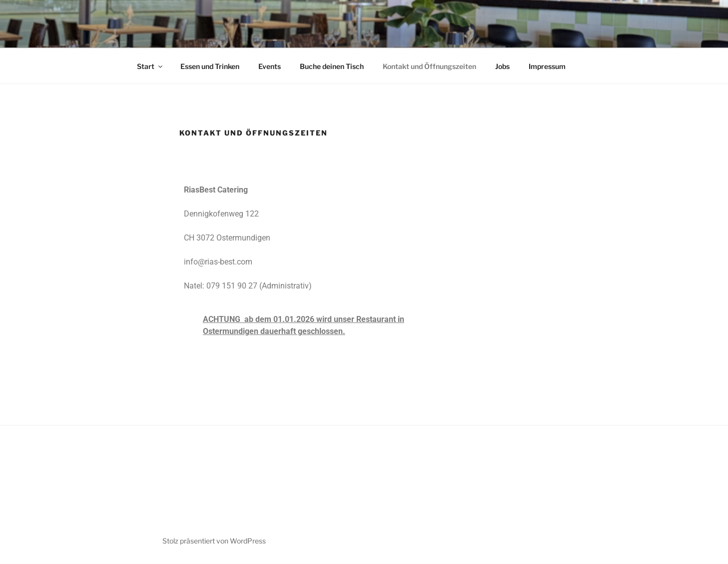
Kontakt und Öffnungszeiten (429, 66)
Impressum (547, 66)
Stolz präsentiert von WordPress (214, 541)
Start (150, 66)
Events (270, 66)
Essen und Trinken (210, 66)
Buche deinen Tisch (332, 66)
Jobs (502, 66)
